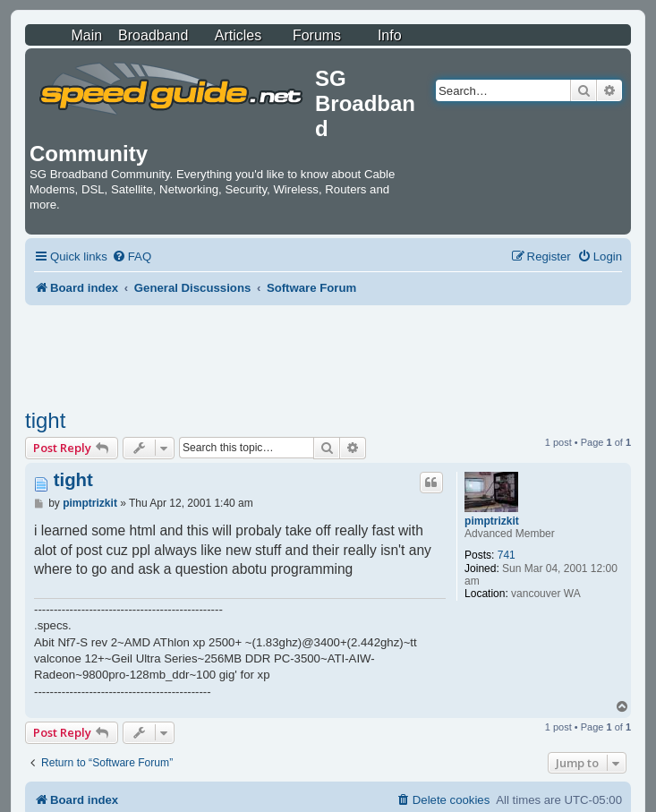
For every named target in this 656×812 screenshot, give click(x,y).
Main (86, 35)
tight (45, 420)
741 (507, 555)
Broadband (153, 35)
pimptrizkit (492, 521)
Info (390, 35)
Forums (317, 35)
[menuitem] (132, 256)
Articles (238, 35)
